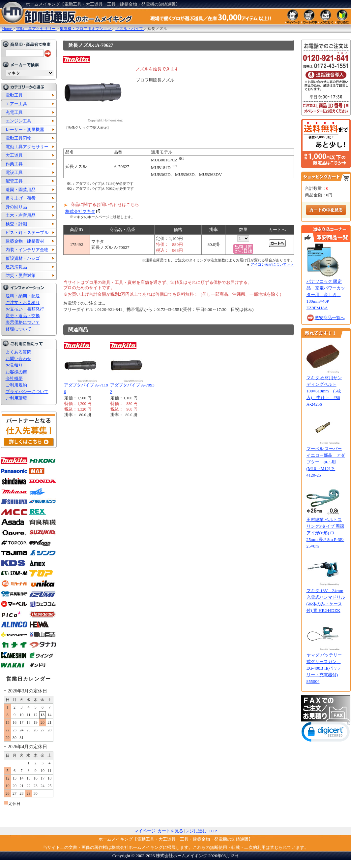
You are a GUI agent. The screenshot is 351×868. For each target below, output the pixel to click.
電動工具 (14, 95)
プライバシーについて (27, 392)
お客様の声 (16, 372)
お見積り (14, 365)
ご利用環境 (16, 398)
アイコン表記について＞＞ (272, 264)
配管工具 (14, 181)
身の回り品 (16, 207)
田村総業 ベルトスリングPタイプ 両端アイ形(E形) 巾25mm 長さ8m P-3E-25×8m (325, 533)
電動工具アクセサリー (27, 147)
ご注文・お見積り (23, 302)
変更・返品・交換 (23, 316)
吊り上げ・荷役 (21, 198)
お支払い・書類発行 (25, 309)
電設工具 (14, 172)
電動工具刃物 (18, 138)
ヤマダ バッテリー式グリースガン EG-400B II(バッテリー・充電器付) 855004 (324, 668)
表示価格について (23, 322)
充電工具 (14, 112)
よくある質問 (18, 352)
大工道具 (14, 155)
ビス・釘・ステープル (27, 233)
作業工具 (14, 164)
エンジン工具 (18, 121)
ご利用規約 (16, 385)
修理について (18, 329)
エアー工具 (16, 104)
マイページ (145, 831)
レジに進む (196, 831)
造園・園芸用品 (21, 190)
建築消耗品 (16, 267)
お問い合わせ (18, 359)
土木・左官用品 (21, 215)
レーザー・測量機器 (25, 130)
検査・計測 (16, 224)
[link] (326, 733)
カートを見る (170, 831)
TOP (213, 831)
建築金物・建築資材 (25, 241)
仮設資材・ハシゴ (23, 258)
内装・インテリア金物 (27, 250)
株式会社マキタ (80, 211)
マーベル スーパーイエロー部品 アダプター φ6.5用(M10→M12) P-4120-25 (326, 462)
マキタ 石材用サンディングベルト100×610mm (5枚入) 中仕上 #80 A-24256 (324, 391)
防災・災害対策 (21, 275)
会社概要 (14, 378)
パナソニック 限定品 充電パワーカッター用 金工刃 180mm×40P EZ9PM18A (326, 295)
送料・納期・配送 (23, 296)
